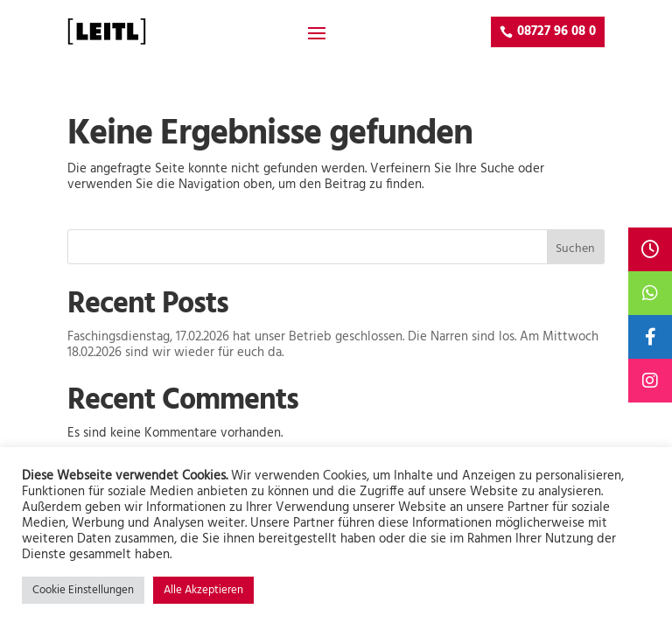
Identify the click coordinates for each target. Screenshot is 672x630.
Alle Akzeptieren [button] (203, 590)
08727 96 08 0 (556, 31)
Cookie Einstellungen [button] (83, 590)
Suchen (575, 249)
